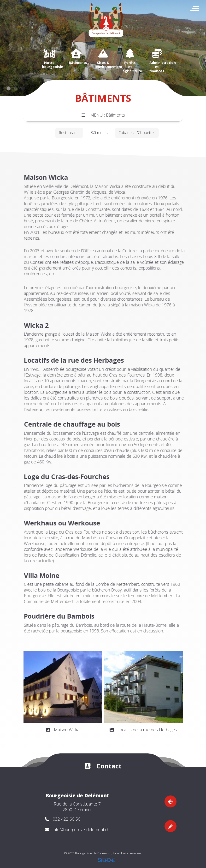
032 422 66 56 (67, 819)
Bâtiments (99, 133)
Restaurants (69, 133)
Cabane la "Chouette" (137, 133)
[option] (49, 59)
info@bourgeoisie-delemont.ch (81, 829)
